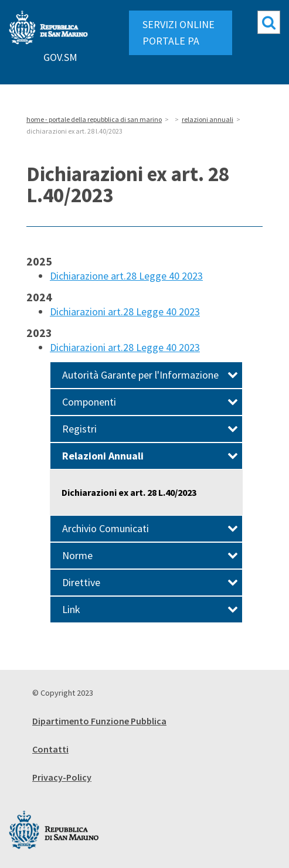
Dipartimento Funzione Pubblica (99, 721)
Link (150, 609)
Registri (150, 429)
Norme (150, 555)
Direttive (150, 582)
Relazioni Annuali (150, 456)
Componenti (150, 402)
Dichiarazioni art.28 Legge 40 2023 (125, 312)
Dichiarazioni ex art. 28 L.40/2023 (129, 492)
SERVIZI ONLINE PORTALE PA (178, 33)
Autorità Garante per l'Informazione (150, 375)
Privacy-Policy (62, 777)
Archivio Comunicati (150, 528)
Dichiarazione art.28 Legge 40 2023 (126, 276)
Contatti (50, 749)
